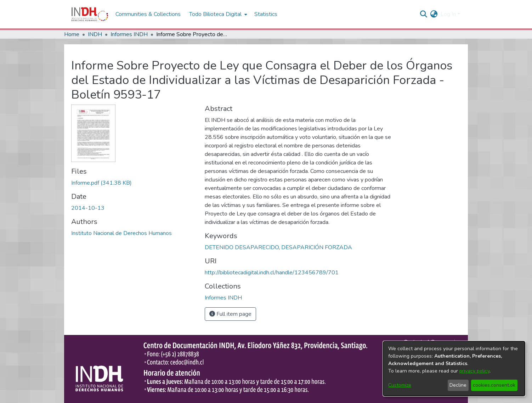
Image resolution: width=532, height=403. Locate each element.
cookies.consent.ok (494, 385)
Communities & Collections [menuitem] (148, 14)
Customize (400, 385)
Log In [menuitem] (448, 14)
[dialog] (454, 369)
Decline (458, 385)
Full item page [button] (230, 314)
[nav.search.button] (424, 14)
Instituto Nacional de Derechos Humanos (121, 233)
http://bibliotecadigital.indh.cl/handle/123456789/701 (272, 273)
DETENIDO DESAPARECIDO (242, 247)
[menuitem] (434, 14)
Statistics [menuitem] (266, 14)
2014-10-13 (88, 208)
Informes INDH (129, 34)
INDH (95, 34)
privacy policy (474, 371)
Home (72, 34)
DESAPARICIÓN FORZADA (317, 247)
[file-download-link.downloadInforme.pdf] (101, 183)
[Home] (90, 14)
